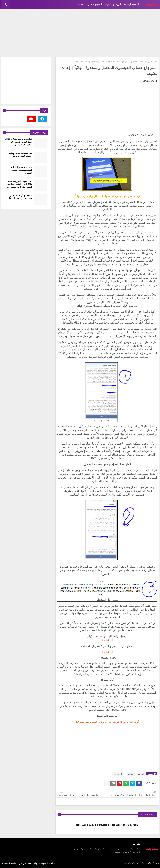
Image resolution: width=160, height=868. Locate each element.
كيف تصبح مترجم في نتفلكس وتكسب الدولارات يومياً (20, 154)
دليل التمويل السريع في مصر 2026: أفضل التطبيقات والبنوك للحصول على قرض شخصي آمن (19, 184)
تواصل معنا (33, 863)
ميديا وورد (128, 863)
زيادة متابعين (136, 61)
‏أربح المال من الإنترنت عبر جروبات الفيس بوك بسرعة (107, 722)
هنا (82, 470)
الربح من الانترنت (113, 4)
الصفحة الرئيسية (131, 4)
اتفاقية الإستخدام (9, 863)
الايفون (141, 774)
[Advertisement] (80, 32)
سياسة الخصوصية (47, 863)
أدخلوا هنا (107, 640)
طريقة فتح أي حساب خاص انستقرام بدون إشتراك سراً (21, 197)
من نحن (22, 863)
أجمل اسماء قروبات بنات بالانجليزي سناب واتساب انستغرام (22, 170)
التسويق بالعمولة (94, 4)
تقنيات (81, 4)
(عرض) (131, 135)
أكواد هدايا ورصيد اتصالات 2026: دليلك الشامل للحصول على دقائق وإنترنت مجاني (19, 142)
